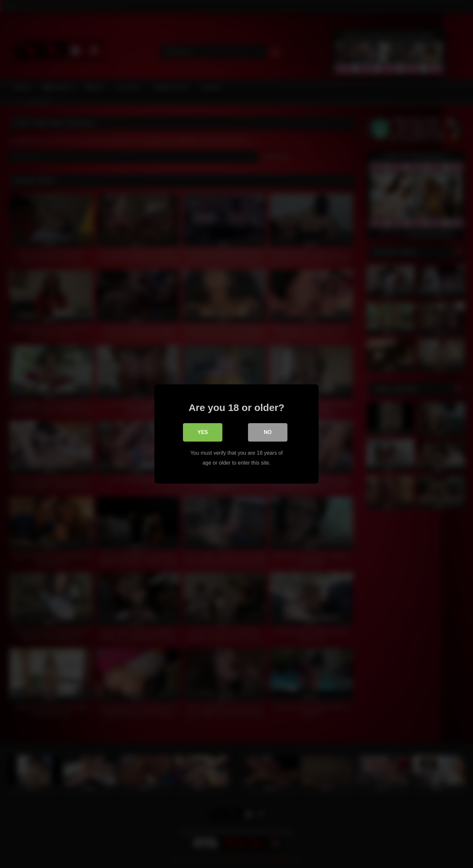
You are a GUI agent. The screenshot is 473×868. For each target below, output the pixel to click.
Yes (203, 432)
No (268, 432)
